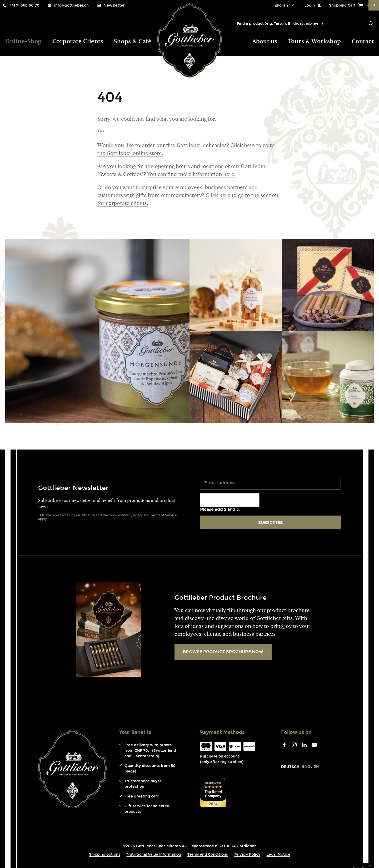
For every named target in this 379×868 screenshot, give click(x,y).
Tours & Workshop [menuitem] (315, 42)
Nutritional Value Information (154, 854)
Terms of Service (163, 515)
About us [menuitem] (265, 42)
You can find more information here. (191, 175)
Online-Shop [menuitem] (24, 42)
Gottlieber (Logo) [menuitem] (190, 41)
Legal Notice (278, 854)
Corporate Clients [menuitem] (78, 42)
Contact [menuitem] (363, 42)
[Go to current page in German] (290, 767)
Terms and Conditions (208, 854)
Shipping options (105, 854)
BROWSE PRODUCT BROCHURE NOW (223, 652)
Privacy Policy (132, 515)
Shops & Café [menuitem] (133, 42)
